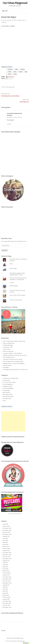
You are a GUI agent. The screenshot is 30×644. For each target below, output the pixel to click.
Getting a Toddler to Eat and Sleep (13, 353)
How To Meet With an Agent (17, 295)
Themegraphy (22, 641)
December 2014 (7, 553)
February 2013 (7, 597)
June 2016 (5, 524)
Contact (12, 283)
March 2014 (6, 571)
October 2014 (6, 557)
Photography (6, 390)
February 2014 (7, 573)
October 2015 (6, 532)
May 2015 (5, 542)
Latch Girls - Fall (8, 347)
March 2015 (6, 546)
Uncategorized (11, 87)
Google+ (4, 630)
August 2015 (6, 536)
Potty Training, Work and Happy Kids (13, 361)
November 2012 (7, 603)
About (11, 264)
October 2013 (6, 581)
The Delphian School (9, 357)
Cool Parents (6, 380)
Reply (10, 124)
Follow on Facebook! (7, 207)
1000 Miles (6, 368)
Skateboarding (14, 286)
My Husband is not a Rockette (10, 96)
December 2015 (7, 528)
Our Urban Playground (15, 3)
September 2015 (7, 534)
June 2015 (5, 540)
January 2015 (6, 551)
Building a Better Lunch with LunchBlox (14, 363)
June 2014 (5, 565)
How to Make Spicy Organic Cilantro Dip (14, 341)
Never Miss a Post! (6, 238)
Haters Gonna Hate (8, 351)
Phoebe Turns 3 (7, 365)
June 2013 (5, 589)
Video (4, 401)
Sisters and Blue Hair (9, 343)
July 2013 (5, 587)
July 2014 (5, 563)
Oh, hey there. (7, 349)
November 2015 (7, 530)
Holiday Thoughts (8, 345)
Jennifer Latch (21, 20)
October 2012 (6, 605)
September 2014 (7, 559)
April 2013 (6, 593)
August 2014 (6, 561)
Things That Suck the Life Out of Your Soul (15, 355)
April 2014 (6, 569)
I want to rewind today (16, 300)
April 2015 (6, 544)
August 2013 (6, 585)
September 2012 (7, 607)
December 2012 (7, 601)
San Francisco (7, 392)
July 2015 (5, 538)
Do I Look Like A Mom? (9, 382)
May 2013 (5, 591)
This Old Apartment (8, 396)
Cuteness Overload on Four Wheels (13, 359)
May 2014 (5, 567)
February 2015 (7, 549)
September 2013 (7, 583)
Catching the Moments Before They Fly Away (15, 370)
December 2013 (7, 577)
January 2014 (6, 575)
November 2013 (7, 579)
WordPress (14, 641)
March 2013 (6, 595)
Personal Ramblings (8, 388)
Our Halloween (24, 102)
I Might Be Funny (7, 386)
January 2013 (6, 599)
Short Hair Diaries (8, 394)
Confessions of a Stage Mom (11, 378)
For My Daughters (8, 384)
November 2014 (7, 555)
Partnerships (13, 268)
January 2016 (6, 526)
